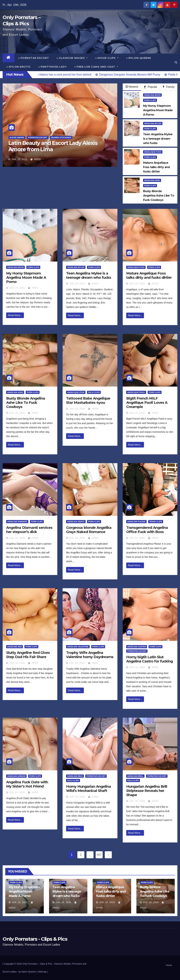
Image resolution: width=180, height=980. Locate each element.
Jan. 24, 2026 (17, 288)
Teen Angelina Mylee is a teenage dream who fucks (89, 275)
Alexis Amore (17, 138)
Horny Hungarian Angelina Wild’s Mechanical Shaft (89, 789)
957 (99, 855)
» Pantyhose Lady (52, 67)
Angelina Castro (137, 647)
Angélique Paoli (136, 392)
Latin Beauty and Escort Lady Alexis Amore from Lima (53, 146)
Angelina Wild (75, 776)
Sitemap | (43, 972)
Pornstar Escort (38, 138)
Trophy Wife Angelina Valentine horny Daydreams (90, 655)
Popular (151, 87)
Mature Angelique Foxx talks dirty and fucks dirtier (149, 275)
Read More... (15, 315)
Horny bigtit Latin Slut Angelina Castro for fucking (150, 659)
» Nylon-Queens (139, 58)
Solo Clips (94, 392)
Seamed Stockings (61, 138)
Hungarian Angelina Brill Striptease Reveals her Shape (147, 791)
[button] (176, 62)
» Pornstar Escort (34, 58)
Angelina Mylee (153, 123)
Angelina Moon (152, 95)
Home (169, 965)
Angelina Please (136, 522)
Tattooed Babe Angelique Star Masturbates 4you (88, 400)
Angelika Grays (76, 522)
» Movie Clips (107, 58)
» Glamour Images (72, 58)
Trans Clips (156, 522)
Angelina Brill (135, 776)
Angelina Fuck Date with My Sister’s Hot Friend (27, 784)
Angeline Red (15, 647)
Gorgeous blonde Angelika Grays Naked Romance (89, 530)
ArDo (36, 159)
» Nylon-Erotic (19, 67)
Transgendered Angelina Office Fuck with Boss (147, 530)
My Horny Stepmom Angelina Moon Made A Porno (26, 277)
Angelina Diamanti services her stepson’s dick (29, 530)
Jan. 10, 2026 (19, 159)
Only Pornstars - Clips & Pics (35, 939)
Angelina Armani (16, 776)
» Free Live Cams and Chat (96, 67)
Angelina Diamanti (17, 522)
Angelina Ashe (152, 180)
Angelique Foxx (153, 152)
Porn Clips (150, 100)
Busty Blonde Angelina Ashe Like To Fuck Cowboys (26, 403)
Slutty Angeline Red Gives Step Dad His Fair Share (28, 655)
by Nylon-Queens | (28, 972)
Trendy (169, 87)
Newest (132, 87)
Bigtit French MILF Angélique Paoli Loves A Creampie (147, 403)
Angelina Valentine (78, 647)
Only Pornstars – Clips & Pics (37, 964)
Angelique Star (76, 392)
